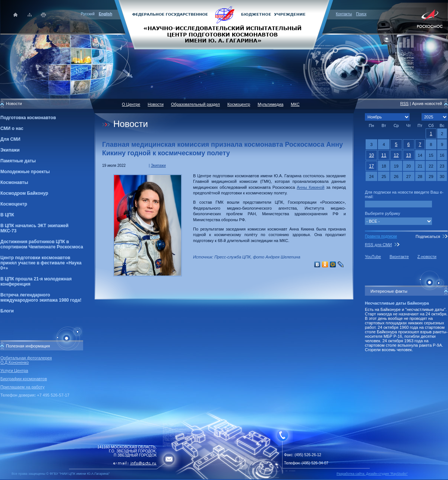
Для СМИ (10, 139)
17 (371, 166)
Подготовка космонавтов (28, 118)
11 (384, 155)
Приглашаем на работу (22, 387)
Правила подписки (381, 236)
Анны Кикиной (310, 187)
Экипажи (10, 150)
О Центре (131, 104)
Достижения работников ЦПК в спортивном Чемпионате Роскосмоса (42, 244)
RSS (405, 104)
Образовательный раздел (195, 104)
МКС (295, 104)
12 (396, 155)
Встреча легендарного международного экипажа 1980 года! (41, 298)
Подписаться (428, 236)
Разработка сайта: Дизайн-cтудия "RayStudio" (372, 474)
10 (371, 155)
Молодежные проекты (25, 172)
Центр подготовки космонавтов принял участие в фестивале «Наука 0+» (41, 263)
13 (408, 155)
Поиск (361, 14)
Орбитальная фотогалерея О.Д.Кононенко (26, 360)
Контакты (344, 14)
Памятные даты (18, 161)
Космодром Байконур (24, 193)
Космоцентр (14, 204)
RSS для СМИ (378, 245)
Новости (156, 104)
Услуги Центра (14, 371)
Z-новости (427, 257)
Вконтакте (399, 257)
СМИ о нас (12, 128)
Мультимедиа (270, 104)
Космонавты (14, 182)
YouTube (373, 257)
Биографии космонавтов (24, 379)
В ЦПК (7, 215)
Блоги (7, 311)
